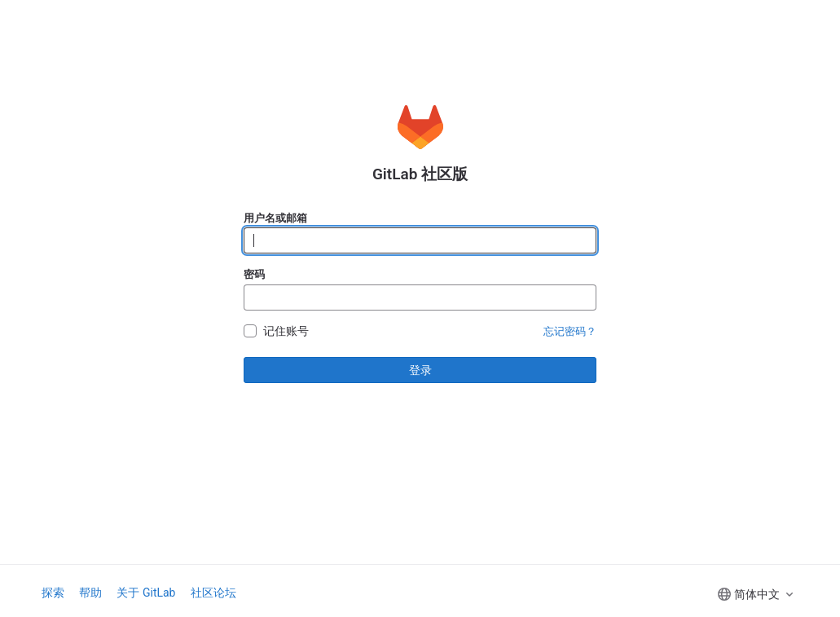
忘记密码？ (570, 331)
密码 (254, 274)
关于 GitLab (146, 593)
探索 (53, 593)
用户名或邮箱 (275, 218)
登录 (420, 370)
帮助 (90, 593)
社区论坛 (213, 593)
